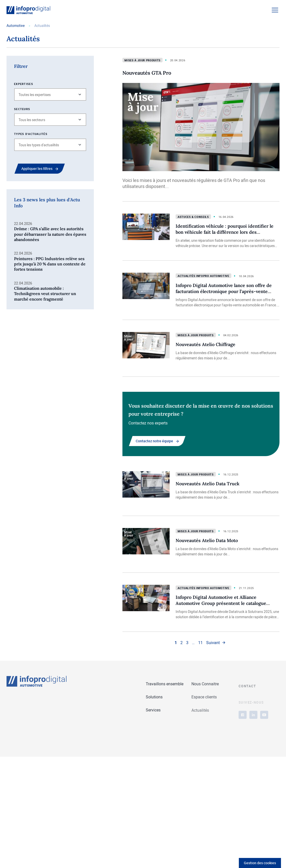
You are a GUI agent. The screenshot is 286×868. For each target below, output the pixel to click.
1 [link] (176, 643)
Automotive (16, 26)
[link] (216, 643)
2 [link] (182, 643)
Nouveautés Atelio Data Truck (207, 484)
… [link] (193, 643)
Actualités (200, 713)
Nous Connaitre (205, 684)
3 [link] (187, 643)
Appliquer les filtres (37, 168)
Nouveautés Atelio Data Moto (207, 540)
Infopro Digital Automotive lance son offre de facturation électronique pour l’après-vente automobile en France (224, 291)
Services (153, 710)
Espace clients (204, 698)
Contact (247, 695)
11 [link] (200, 643)
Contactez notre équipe (154, 441)
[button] (50, 94)
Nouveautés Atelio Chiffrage (205, 344)
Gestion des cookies (260, 863)
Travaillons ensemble (165, 684)
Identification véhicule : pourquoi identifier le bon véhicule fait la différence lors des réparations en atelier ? (225, 232)
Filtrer (21, 66)
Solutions (154, 697)
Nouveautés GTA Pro (147, 73)
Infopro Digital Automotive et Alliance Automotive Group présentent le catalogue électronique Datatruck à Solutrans (221, 603)
